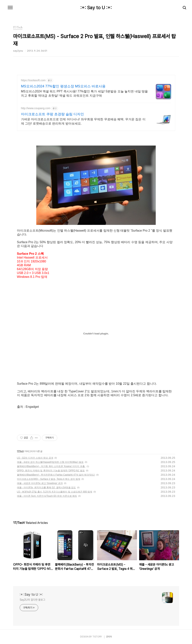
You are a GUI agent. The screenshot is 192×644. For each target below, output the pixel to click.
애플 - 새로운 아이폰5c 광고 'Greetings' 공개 (40, 483)
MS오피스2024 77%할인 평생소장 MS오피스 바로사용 (63, 86)
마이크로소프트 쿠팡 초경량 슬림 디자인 (52, 114)
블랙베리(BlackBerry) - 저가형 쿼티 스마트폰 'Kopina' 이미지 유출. (51, 466)
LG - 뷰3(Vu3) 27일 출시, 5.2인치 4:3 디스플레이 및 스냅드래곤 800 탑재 (55, 492)
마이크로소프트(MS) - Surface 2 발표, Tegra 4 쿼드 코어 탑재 (49, 479)
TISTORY (97, 637)
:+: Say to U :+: (96, 8)
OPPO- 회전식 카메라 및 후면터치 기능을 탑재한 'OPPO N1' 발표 (51, 471)
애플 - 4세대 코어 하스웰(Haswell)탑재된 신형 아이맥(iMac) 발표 (50, 462)
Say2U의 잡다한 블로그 (33, 600)
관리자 (109, 637)
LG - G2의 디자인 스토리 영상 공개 (35, 458)
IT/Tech (20, 451)
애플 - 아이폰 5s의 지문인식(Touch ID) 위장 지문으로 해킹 (47, 496)
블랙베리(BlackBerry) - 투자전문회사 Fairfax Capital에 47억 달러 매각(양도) (56, 475)
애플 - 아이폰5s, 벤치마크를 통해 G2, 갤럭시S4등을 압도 (46, 487)
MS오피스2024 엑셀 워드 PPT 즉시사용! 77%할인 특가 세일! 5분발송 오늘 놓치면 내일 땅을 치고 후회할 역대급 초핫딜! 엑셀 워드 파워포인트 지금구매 (85, 93)
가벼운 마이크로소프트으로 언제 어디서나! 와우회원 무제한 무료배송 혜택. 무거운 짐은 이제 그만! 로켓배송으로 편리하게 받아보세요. (83, 121)
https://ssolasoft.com (33, 80)
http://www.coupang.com (36, 108)
